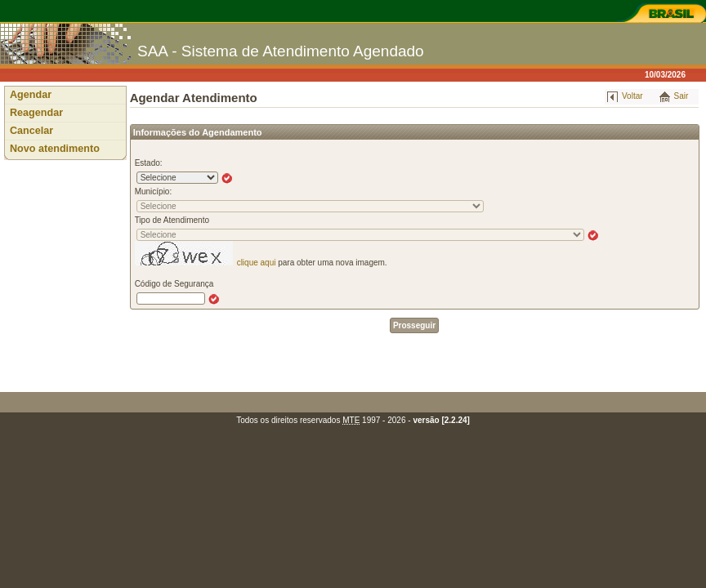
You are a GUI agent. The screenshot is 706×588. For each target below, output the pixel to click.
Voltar (632, 96)
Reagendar (36, 113)
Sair (681, 96)
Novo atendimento (55, 149)
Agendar (31, 95)
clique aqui (257, 263)
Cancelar (31, 131)
